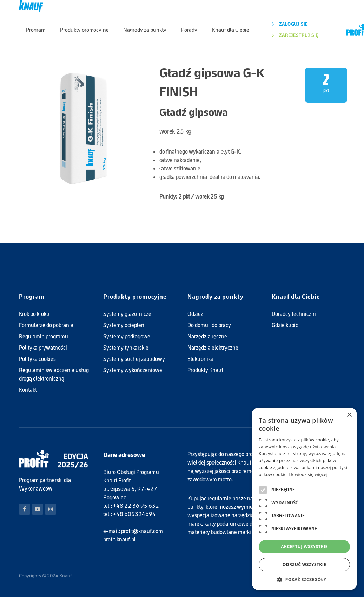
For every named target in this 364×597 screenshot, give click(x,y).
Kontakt (28, 390)
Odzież (195, 314)
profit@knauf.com (142, 531)
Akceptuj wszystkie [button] (304, 547)
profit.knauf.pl (119, 540)
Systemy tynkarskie (126, 348)
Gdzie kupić (285, 325)
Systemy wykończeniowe (133, 370)
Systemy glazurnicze (127, 314)
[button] (304, 579)
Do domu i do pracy (209, 325)
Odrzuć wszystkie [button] (304, 564)
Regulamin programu (44, 336)
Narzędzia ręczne (207, 336)
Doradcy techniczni (294, 314)
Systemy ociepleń (124, 325)
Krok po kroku (34, 314)
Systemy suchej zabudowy (134, 359)
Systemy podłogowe (127, 336)
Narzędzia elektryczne (213, 348)
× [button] (349, 415)
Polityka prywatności (43, 348)
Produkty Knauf (205, 370)
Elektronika (200, 359)
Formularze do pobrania (46, 325)
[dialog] (304, 499)
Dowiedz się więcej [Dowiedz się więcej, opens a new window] (308, 475)
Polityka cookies (37, 359)
